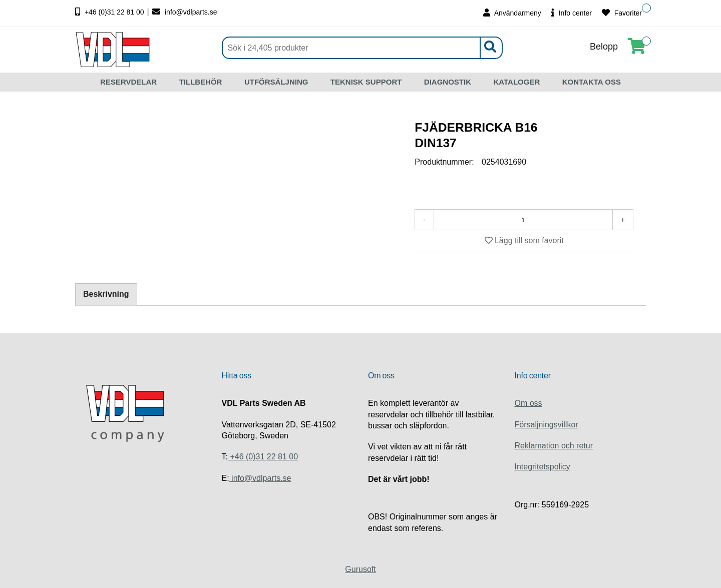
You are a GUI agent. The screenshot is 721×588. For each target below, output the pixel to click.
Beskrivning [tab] (106, 294)
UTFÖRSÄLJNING (276, 82)
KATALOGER (516, 82)
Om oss (528, 403)
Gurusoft (360, 569)
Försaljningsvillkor (547, 425)
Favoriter (622, 13)
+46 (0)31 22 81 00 (111, 12)
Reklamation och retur (554, 446)
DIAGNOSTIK (448, 82)
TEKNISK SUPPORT (366, 82)
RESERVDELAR (128, 82)
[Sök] (362, 48)
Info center (572, 13)
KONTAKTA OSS (592, 82)
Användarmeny (512, 13)
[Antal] (523, 220)
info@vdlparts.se (185, 12)
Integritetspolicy (543, 467)
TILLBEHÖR (201, 82)
